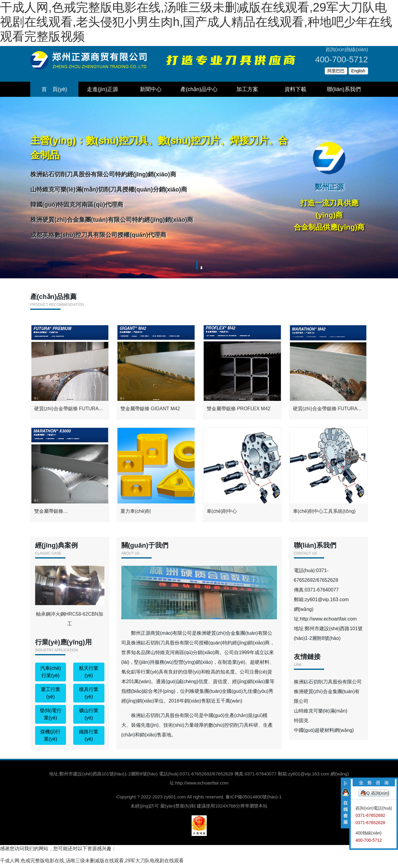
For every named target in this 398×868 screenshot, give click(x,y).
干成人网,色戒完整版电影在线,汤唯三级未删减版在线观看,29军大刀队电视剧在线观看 (92, 864)
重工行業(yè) (51, 697)
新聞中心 (151, 89)
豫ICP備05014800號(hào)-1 (253, 800)
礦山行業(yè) (89, 718)
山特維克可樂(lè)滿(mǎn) (321, 714)
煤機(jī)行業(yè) (50, 739)
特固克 (301, 724)
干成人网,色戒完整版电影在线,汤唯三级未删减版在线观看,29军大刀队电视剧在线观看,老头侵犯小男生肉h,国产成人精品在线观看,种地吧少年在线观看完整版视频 (196, 22)
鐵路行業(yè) (89, 739)
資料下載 (295, 89)
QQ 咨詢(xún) (376, 793)
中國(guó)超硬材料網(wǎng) (324, 734)
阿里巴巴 (336, 71)
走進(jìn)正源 (102, 89)
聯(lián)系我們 (344, 89)
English (358, 71)
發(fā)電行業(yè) (51, 718)
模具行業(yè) (89, 697)
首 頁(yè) (54, 89)
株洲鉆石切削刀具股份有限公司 (328, 685)
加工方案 (247, 89)
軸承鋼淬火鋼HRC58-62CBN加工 (70, 600)
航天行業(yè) (89, 675)
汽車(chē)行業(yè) (51, 675)
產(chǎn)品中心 (199, 89)
